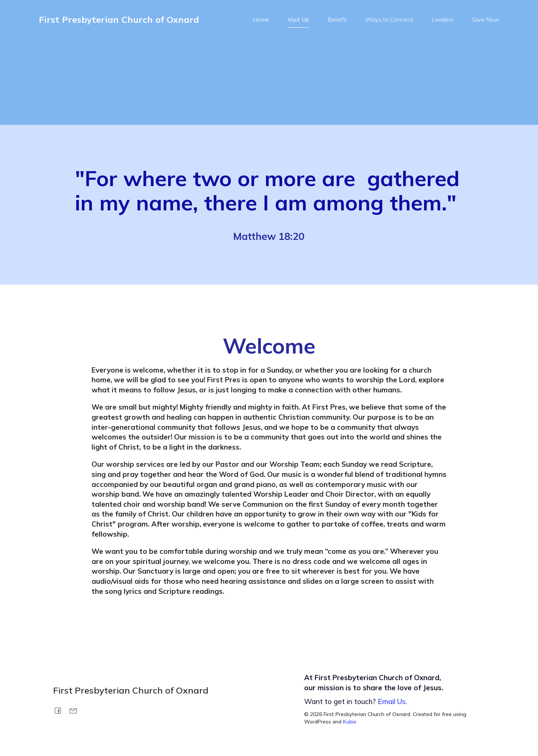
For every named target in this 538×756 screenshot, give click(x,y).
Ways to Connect (389, 21)
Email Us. (392, 704)
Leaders (443, 21)
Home (261, 21)
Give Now (486, 21)
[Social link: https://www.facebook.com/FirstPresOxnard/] (61, 712)
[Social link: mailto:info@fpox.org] (76, 712)
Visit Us (298, 21)
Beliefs (337, 21)
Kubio (350, 724)
